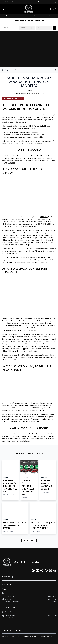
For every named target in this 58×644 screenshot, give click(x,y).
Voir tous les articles (29, 540)
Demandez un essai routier (13, 98)
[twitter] (33, 570)
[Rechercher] (55, 2)
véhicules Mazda (7, 436)
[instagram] (55, 570)
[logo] (29, 9)
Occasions (22, 16)
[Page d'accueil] (6, 562)
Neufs (8, 16)
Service (37, 16)
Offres (50, 16)
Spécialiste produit (26, 94)
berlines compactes (37, 135)
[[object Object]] (55, 70)
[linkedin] (51, 570)
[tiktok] (46, 570)
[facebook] (42, 570)
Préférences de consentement (12, 630)
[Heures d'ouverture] (45, 2)
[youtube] (37, 570)
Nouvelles (14, 70)
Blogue (7, 70)
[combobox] (3, 28)
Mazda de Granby (8, 2)
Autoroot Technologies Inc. (43, 636)
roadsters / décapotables (34, 137)
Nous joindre (7, 585)
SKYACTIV (44, 217)
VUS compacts (33, 132)
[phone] (51, 9)
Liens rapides (6, 577)
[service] (54, 9)
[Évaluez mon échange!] (55, 28)
